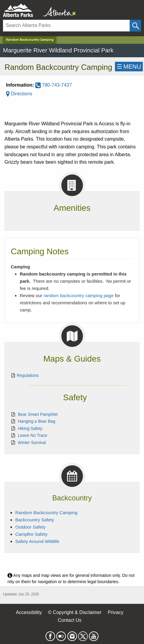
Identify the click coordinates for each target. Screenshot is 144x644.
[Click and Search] (135, 26)
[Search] (66, 26)
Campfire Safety (31, 534)
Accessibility (29, 612)
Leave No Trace (33, 435)
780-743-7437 (54, 85)
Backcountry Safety (35, 520)
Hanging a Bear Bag (37, 421)
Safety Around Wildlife (37, 541)
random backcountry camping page (78, 295)
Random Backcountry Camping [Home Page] (30, 40)
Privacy (116, 612)
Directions (19, 94)
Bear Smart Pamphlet (38, 414)
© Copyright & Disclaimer (75, 612)
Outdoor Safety (30, 527)
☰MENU (129, 67)
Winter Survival (32, 443)
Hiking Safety (30, 428)
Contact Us (70, 620)
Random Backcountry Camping (46, 513)
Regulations (28, 375)
